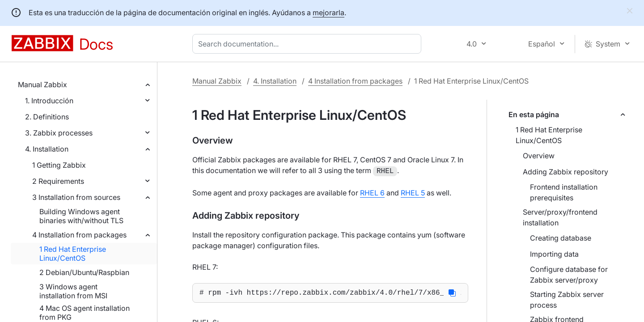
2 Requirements (58, 181)
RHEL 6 (372, 192)
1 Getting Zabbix (59, 165)
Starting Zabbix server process (567, 300)
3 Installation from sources (76, 197)
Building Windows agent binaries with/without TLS (81, 216)
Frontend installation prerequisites (564, 192)
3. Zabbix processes (59, 133)
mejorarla (328, 13)
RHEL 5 (413, 192)
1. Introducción (49, 101)
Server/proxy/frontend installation (560, 217)
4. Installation (47, 149)
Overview (539, 156)
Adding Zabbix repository (566, 172)
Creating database (561, 238)
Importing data (554, 254)
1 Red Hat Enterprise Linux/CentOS (73, 254)
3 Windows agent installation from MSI (73, 291)
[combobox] (309, 44)
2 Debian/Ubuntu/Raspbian (84, 272)
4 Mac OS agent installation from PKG (85, 313)
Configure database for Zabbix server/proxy (569, 275)
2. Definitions (47, 117)
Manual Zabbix (42, 85)
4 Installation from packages (79, 235)
